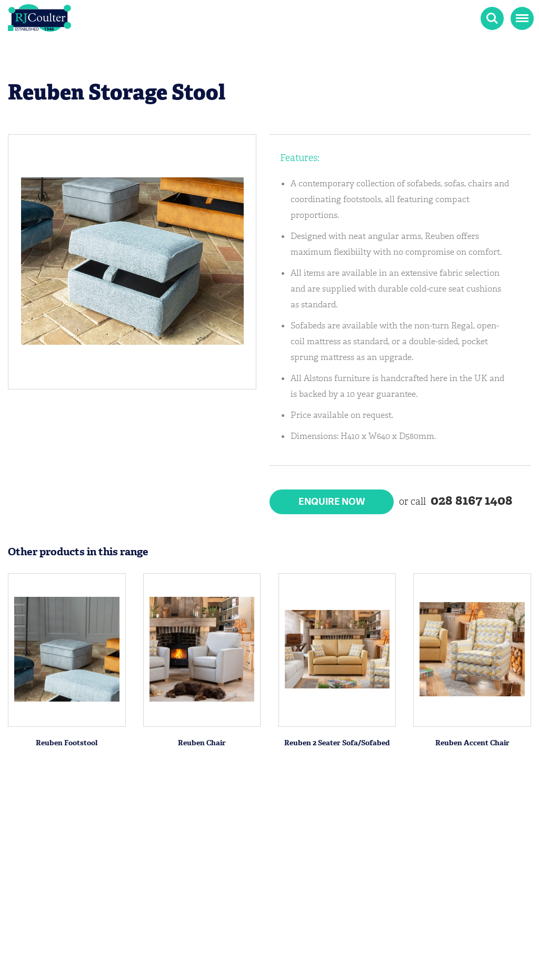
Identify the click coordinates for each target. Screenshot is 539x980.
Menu (521, 13)
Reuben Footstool (67, 743)
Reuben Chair (202, 743)
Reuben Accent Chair (472, 743)
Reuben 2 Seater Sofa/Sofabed (337, 743)
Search (492, 18)
